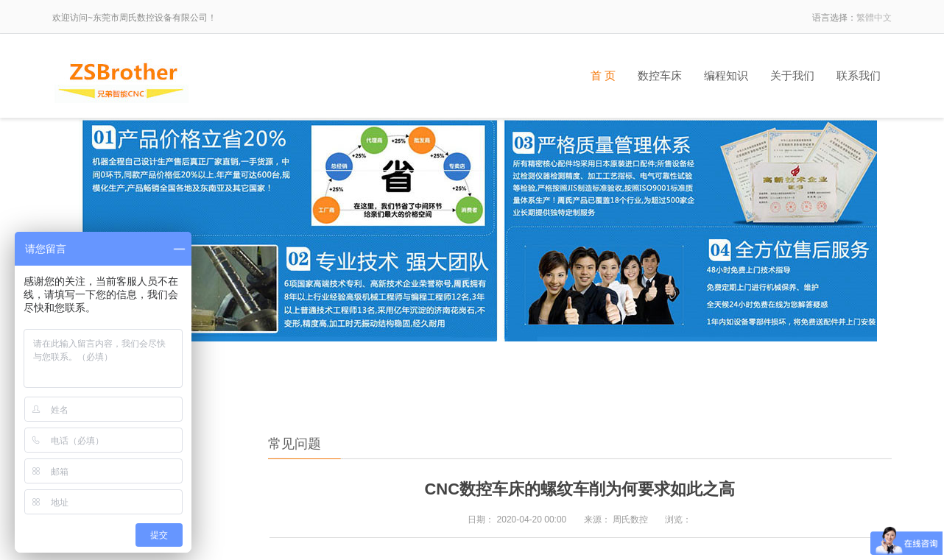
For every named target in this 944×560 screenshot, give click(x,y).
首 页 (603, 76)
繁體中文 (874, 18)
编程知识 (726, 76)
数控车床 (660, 76)
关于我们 (792, 76)
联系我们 (859, 76)
